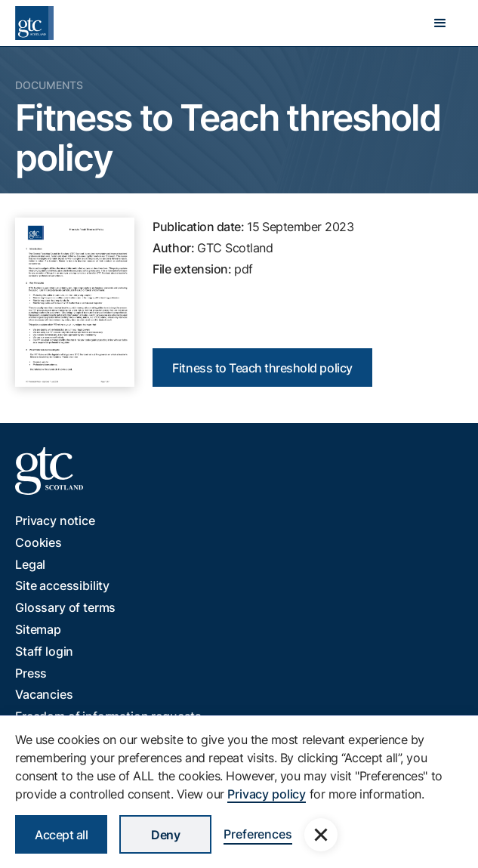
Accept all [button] (61, 835)
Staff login (44, 651)
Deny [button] (165, 835)
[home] (34, 23)
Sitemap (38, 629)
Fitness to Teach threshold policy (262, 368)
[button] (440, 23)
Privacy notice (55, 520)
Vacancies (44, 694)
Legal (30, 564)
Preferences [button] (258, 834)
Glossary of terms (65, 607)
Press (31, 673)
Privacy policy (267, 794)
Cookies (39, 542)
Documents (49, 85)
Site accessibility (62, 585)
